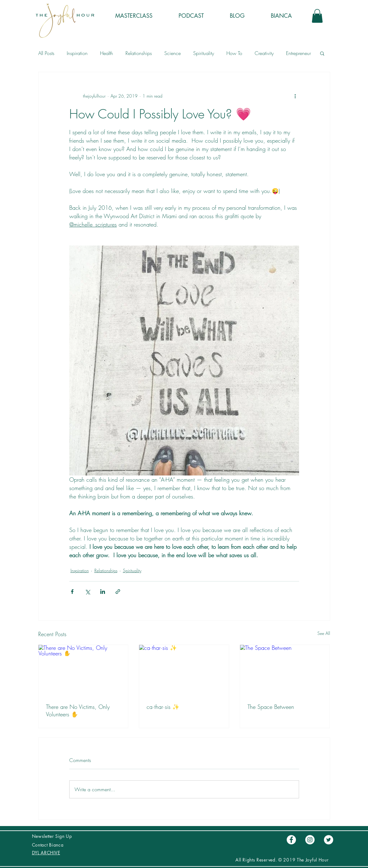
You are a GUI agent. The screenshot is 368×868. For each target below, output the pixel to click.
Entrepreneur (298, 53)
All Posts (46, 53)
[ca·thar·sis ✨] (184, 670)
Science (173, 53)
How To (234, 53)
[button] (317, 16)
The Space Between (271, 707)
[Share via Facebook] (72, 592)
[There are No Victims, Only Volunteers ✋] (83, 670)
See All (324, 633)
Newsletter (44, 836)
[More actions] (295, 96)
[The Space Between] (285, 670)
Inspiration (77, 53)
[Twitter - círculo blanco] (329, 840)
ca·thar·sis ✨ (163, 707)
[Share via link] (118, 592)
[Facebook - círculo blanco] (291, 840)
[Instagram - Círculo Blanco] (310, 840)
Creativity (264, 53)
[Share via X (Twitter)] (87, 592)
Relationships (139, 53)
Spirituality (204, 53)
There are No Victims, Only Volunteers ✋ (78, 710)
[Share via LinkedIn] (103, 592)
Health (107, 53)
